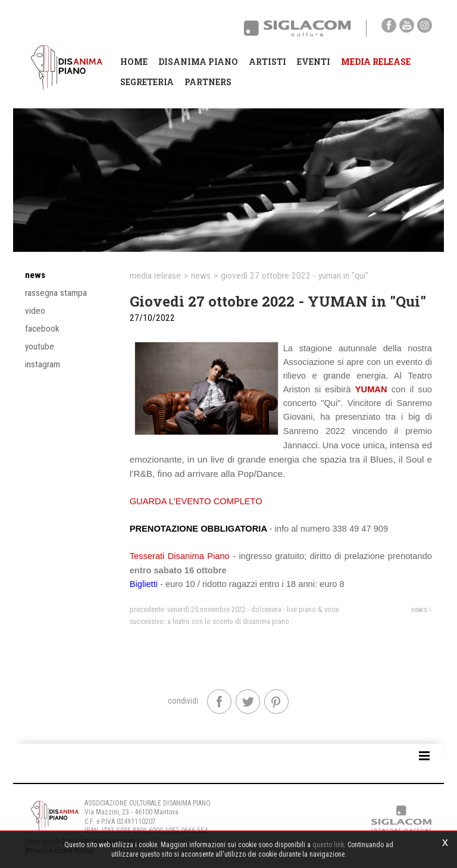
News (35, 275)
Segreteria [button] (147, 82)
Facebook (42, 329)
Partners (208, 82)
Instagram (43, 364)
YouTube (40, 346)
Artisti (267, 62)
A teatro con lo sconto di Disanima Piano (228, 621)
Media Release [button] (376, 62)
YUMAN (371, 389)
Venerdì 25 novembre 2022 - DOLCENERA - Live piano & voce (253, 609)
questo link (328, 845)
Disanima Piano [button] (198, 62)
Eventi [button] (314, 62)
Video (35, 311)
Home (134, 62)
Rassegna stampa (56, 293)
